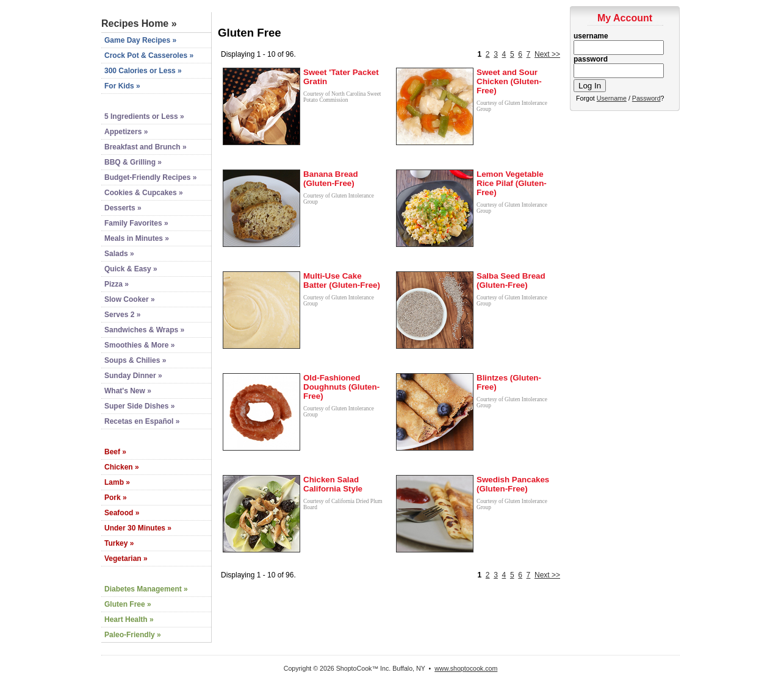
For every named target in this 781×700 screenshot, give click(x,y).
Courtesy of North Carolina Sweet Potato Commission (342, 97)
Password (646, 98)
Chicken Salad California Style (333, 484)
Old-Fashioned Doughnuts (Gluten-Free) (341, 387)
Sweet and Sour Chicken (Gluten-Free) (509, 81)
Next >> (547, 54)
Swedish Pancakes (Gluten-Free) (513, 484)
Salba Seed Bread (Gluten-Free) (511, 280)
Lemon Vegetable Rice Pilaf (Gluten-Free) (512, 183)
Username (612, 98)
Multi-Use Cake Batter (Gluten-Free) (342, 280)
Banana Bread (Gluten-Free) (331, 179)
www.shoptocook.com (466, 668)
